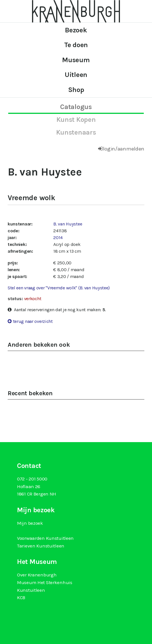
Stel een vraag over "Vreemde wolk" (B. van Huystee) (59, 288)
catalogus (76, 107)
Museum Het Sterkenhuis (45, 582)
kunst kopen (76, 120)
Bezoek (76, 30)
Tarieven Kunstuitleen (41, 546)
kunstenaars (76, 132)
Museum (76, 60)
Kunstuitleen (31, 590)
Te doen (76, 45)
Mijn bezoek (30, 523)
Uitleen (76, 75)
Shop (76, 90)
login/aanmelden (124, 149)
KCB (21, 597)
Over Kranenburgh (37, 575)
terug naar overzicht (33, 321)
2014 (58, 238)
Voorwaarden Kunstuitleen (45, 538)
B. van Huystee (68, 224)
